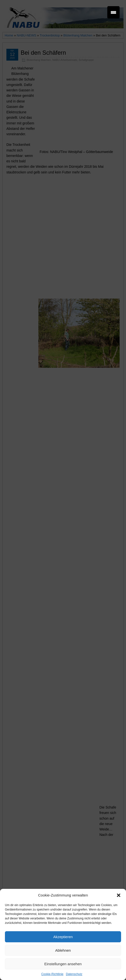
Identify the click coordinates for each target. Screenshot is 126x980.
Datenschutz (74, 974)
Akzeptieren (63, 937)
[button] (119, 895)
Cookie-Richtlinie (52, 974)
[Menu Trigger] (113, 12)
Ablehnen (63, 950)
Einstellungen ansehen (63, 964)
